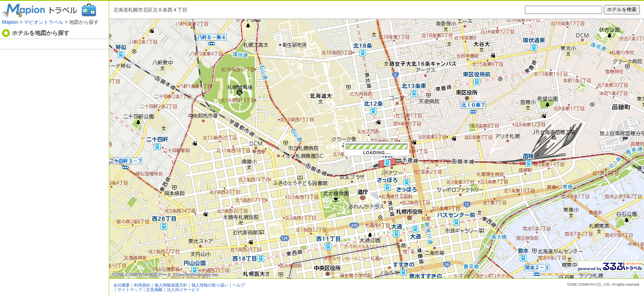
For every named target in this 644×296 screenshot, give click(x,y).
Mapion (10, 22)
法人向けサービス (183, 290)
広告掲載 (154, 290)
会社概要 (122, 285)
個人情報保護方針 (171, 285)
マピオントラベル (44, 22)
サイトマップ (130, 290)
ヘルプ (239, 285)
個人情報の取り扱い (210, 285)
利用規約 (142, 285)
